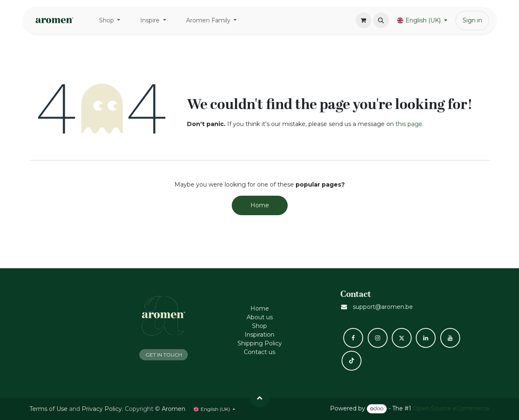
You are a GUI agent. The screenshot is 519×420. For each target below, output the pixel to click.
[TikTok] (352, 361)
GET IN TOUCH (164, 355)
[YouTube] (450, 338)
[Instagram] (378, 338)
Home (260, 205)
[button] (381, 20)
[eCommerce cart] (364, 20)
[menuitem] (110, 21)
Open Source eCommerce (451, 408)
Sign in (472, 20)
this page (409, 124)
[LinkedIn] (426, 338)
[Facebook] (353, 338)
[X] (402, 338)
